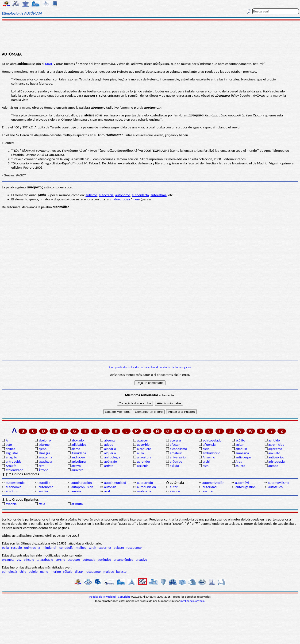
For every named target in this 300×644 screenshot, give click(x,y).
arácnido (176, 461)
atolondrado (14, 470)
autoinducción (82, 483)
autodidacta (140, 195)
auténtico (104, 560)
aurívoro (77, 470)
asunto (240, 466)
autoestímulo (15, 483)
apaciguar (45, 461)
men (136, 199)
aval (107, 491)
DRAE (49, 64)
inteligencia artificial (193, 601)
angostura (144, 457)
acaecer (143, 440)
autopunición (147, 487)
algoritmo (275, 449)
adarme (44, 445)
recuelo (17, 548)
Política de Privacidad (103, 597)
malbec (81, 548)
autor (174, 487)
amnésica (242, 453)
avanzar (208, 491)
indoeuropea (121, 199)
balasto (119, 548)
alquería (110, 453)
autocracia (106, 195)
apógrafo (111, 461)
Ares (239, 461)
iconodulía (66, 548)
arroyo (76, 466)
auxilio (43, 491)
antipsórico (276, 457)
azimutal (77, 504)
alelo (206, 449)
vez (19, 560)
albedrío (110, 449)
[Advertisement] (150, 36)
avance (175, 491)
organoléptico (123, 560)
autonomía (13, 487)
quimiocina (32, 548)
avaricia (11, 504)
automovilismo (279, 483)
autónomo (123, 195)
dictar (79, 572)
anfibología (112, 457)
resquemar (134, 548)
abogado (78, 440)
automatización (213, 483)
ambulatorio (211, 453)
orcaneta (8, 560)
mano (44, 572)
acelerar (175, 440)
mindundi (49, 548)
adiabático (79, 445)
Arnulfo (11, 466)
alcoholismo (178, 449)
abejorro (45, 440)
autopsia (110, 487)
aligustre (12, 453)
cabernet (105, 548)
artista (109, 466)
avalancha (144, 491)
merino (56, 572)
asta (206, 466)
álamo (76, 449)
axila (42, 504)
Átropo (43, 470)
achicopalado (212, 440)
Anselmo (209, 457)
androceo (78, 457)
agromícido (276, 445)
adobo (109, 445)
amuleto (274, 453)
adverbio (143, 445)
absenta (110, 440)
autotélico (275, 487)
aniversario (178, 457)
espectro (74, 560)
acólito (240, 440)
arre (41, 466)
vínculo (29, 560)
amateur (176, 453)
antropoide (13, 461)
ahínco (10, 449)
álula (140, 453)
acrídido (274, 440)
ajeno (42, 449)
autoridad (210, 487)
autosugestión (246, 487)
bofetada (89, 560)
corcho (60, 560)
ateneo (273, 466)
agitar (240, 445)
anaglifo (11, 457)
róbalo (68, 572)
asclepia (143, 466)
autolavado (145, 483)
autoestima (159, 195)
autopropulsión (82, 487)
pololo (33, 572)
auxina (76, 491)
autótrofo (12, 491)
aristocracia (277, 461)
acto (9, 445)
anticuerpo (243, 457)
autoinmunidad (115, 483)
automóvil (242, 483)
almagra (44, 453)
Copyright (124, 597)
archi (206, 461)
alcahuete (144, 449)
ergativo (141, 560)
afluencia (209, 445)
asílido (174, 466)
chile (23, 572)
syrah (92, 548)
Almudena (79, 453)
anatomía (45, 457)
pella (5, 548)
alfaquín (241, 449)
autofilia (44, 483)
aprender (144, 461)
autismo (91, 195)
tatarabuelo (45, 560)
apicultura (79, 461)
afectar (175, 445)
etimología (10, 572)
